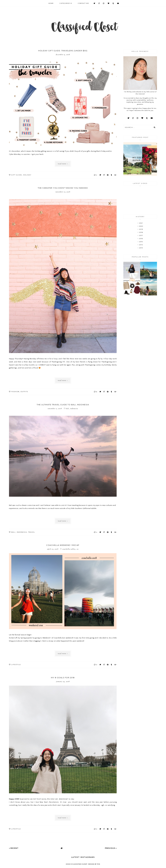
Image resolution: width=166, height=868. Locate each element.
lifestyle (16, 665)
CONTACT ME (83, 3)
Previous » (111, 848)
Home (51, 3)
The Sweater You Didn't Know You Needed (63, 188)
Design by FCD (94, 864)
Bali (13, 532)
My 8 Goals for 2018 (63, 678)
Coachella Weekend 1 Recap (63, 545)
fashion (15, 392)
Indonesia (22, 532)
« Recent (14, 848)
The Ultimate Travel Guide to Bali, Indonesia (63, 405)
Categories (65, 3)
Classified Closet (80, 864)
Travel (32, 532)
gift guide (17, 175)
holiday (27, 175)
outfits (24, 392)
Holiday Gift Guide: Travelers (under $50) (63, 51)
